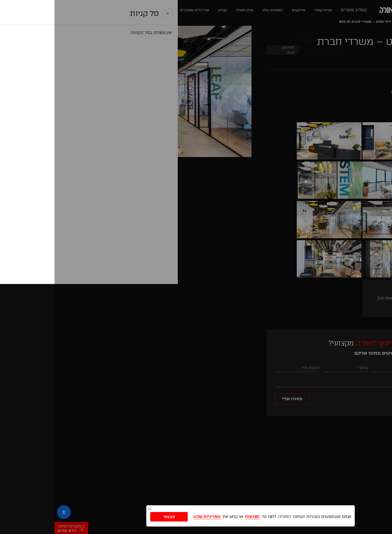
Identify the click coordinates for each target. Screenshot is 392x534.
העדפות (198, 516)
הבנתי (115, 516)
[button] (383, 430)
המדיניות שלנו (152, 516)
